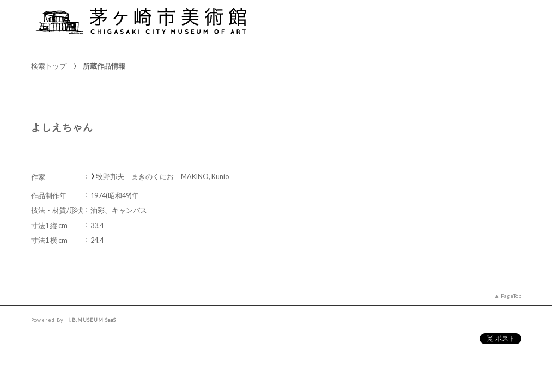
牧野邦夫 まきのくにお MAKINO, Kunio (162, 177)
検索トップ (49, 66)
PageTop (511, 296)
